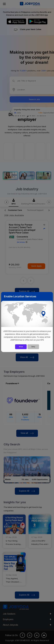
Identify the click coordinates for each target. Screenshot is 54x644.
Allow (21, 347)
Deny (33, 347)
